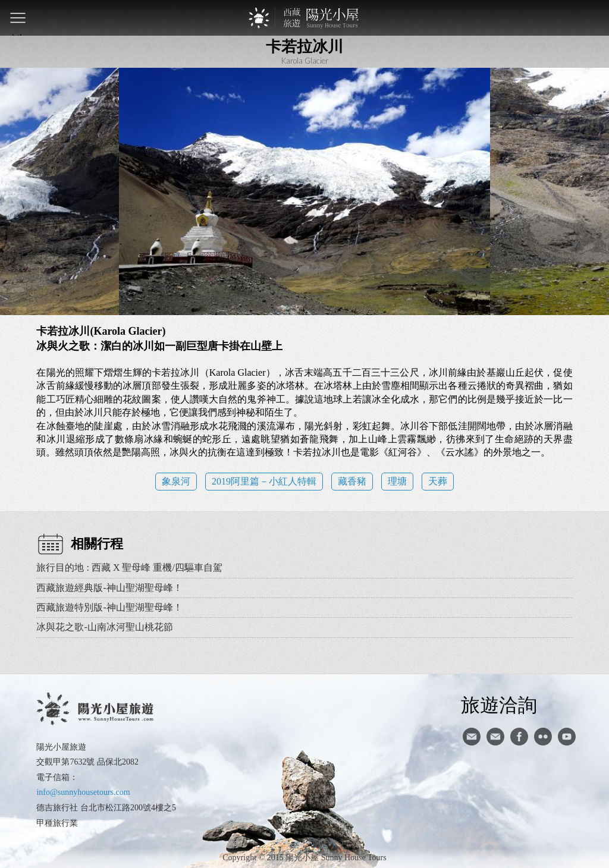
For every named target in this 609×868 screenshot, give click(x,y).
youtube (567, 737)
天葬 (438, 481)
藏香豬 (352, 481)
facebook (519, 737)
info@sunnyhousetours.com (83, 792)
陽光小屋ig (495, 737)
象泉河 (176, 481)
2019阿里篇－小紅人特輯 (264, 481)
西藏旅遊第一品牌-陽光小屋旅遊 (304, 18)
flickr (543, 737)
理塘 (397, 481)
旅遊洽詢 (499, 705)
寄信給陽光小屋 (472, 737)
